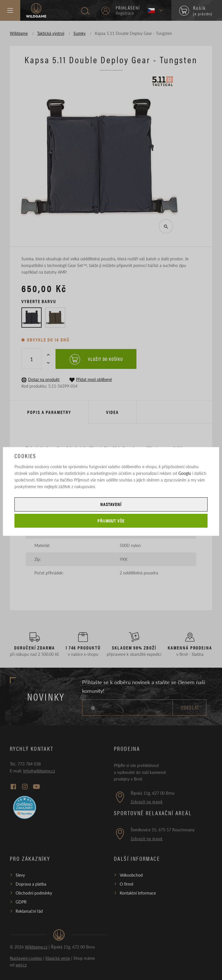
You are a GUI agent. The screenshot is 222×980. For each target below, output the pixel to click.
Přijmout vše (111, 521)
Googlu (185, 473)
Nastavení (111, 504)
